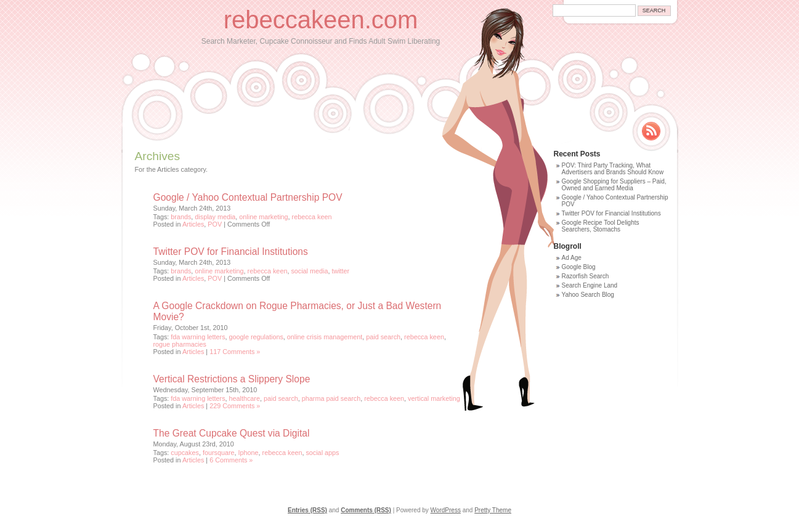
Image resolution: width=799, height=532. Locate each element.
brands (181, 217)
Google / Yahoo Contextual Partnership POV (248, 197)
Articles (193, 224)
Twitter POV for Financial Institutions (231, 252)
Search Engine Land (590, 285)
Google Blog (579, 267)
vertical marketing (434, 398)
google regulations (256, 337)
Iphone (249, 453)
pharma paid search (331, 398)
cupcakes (185, 453)
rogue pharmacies (180, 344)
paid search (383, 337)
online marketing (263, 217)
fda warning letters (198, 337)
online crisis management (325, 337)
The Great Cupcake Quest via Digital (232, 433)
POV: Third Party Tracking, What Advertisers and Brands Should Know (613, 169)
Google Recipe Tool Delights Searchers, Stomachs (601, 226)
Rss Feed (651, 131)
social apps (322, 453)
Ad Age (572, 258)
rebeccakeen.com (321, 20)
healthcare (245, 398)
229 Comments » (235, 406)
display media (215, 217)
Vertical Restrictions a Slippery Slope (232, 379)
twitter (340, 271)
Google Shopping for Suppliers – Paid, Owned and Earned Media (614, 185)
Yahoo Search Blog (588, 295)
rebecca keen (312, 217)
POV (215, 224)
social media (309, 271)
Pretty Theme (493, 510)
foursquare (219, 453)
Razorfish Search (586, 276)
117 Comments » (235, 352)
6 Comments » (231, 460)
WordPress (446, 510)
